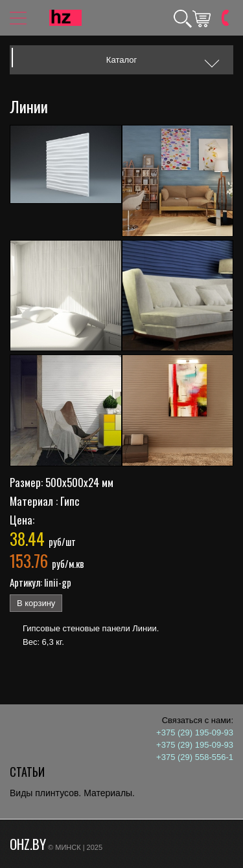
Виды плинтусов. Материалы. (72, 793)
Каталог (121, 60)
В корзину (36, 603)
